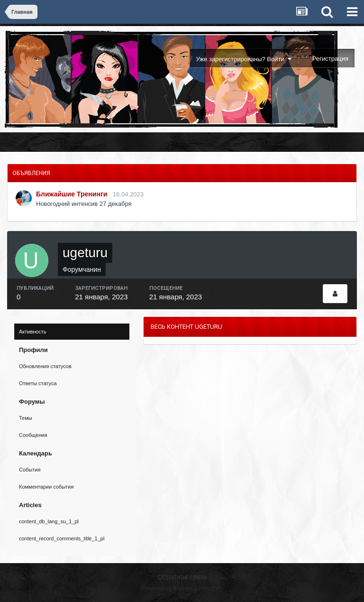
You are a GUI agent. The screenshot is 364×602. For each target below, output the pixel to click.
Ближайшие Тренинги (72, 194)
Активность (33, 332)
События (30, 470)
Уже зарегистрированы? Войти (244, 59)
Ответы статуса (38, 383)
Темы (26, 418)
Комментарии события (46, 487)
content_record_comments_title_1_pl (62, 538)
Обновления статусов (45, 366)
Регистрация (330, 59)
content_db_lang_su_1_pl (49, 521)
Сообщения (33, 435)
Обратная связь (182, 577)
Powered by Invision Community (182, 588)
